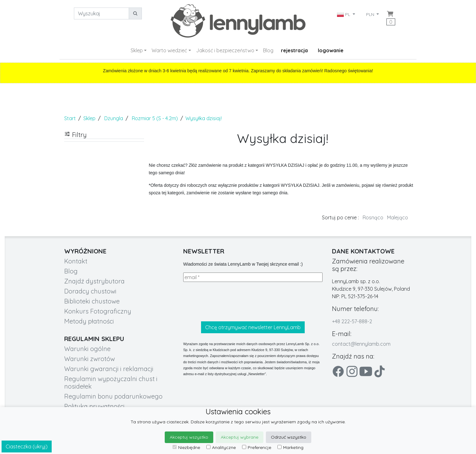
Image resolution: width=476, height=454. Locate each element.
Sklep (137, 50)
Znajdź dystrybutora (94, 281)
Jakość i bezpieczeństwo (225, 50)
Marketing (290, 447)
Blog (268, 50)
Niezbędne (186, 447)
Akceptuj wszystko (189, 437)
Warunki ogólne (87, 349)
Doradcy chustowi (90, 291)
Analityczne (221, 447)
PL (344, 14)
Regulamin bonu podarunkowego (113, 396)
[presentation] (231, 302)
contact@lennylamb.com (361, 344)
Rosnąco (373, 217)
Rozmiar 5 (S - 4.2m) (155, 118)
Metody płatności (89, 321)
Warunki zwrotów (90, 359)
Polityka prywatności (94, 406)
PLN (371, 14)
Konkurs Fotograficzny (98, 311)
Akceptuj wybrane (240, 437)
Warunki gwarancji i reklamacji (109, 369)
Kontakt (76, 261)
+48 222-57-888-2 (352, 321)
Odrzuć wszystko (289, 437)
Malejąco (398, 217)
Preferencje (257, 447)
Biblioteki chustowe (92, 301)
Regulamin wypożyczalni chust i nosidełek (111, 383)
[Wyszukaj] (101, 13)
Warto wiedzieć (169, 50)
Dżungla (114, 118)
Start (70, 118)
